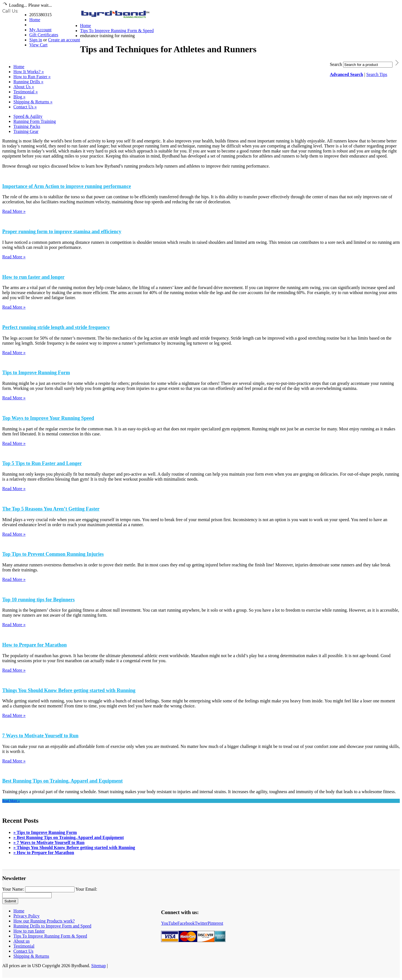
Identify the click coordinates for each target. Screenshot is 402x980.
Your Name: (13, 889)
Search (336, 64)
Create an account (64, 40)
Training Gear (26, 131)
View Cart (38, 45)
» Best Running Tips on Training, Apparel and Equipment (69, 837)
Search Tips (377, 74)
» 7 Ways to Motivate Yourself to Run (49, 842)
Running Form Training (35, 121)
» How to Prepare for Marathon (44, 853)
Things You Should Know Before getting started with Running (69, 690)
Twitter (201, 923)
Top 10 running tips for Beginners (39, 600)
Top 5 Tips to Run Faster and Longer (42, 463)
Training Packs (27, 126)
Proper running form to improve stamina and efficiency (62, 232)
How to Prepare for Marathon (34, 645)
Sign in (36, 40)
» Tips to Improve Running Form (45, 832)
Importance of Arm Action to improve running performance (67, 186)
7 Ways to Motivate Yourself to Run (40, 736)
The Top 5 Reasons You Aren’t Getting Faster (51, 509)
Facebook (186, 923)
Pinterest (215, 923)
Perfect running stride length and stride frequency (56, 327)
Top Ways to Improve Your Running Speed (48, 418)
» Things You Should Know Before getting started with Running (74, 847)
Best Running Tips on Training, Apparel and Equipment (63, 781)
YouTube (169, 923)
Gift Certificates (44, 35)
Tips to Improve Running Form (36, 373)
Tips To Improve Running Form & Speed (117, 31)
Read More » (14, 211)
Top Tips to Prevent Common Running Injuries (53, 554)
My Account (40, 30)
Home (35, 20)
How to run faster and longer (33, 277)
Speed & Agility (28, 116)
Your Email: (86, 889)
